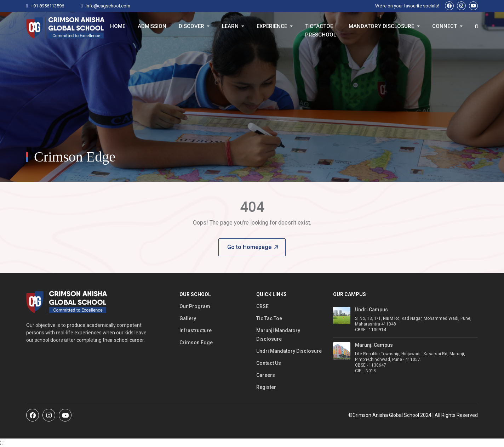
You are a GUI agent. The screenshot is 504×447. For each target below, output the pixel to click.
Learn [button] (231, 26)
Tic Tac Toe (269, 318)
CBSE (262, 306)
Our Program (195, 306)
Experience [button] (273, 26)
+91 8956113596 (47, 6)
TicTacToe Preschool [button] (321, 28)
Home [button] (118, 26)
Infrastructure (196, 330)
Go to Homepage (253, 247)
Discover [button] (192, 26)
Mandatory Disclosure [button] (382, 26)
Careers (266, 375)
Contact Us (269, 363)
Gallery (188, 318)
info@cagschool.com (108, 6)
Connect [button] (445, 26)
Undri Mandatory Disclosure (289, 351)
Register (266, 387)
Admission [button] (152, 26)
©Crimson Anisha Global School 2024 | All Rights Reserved (413, 415)
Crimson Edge (196, 343)
